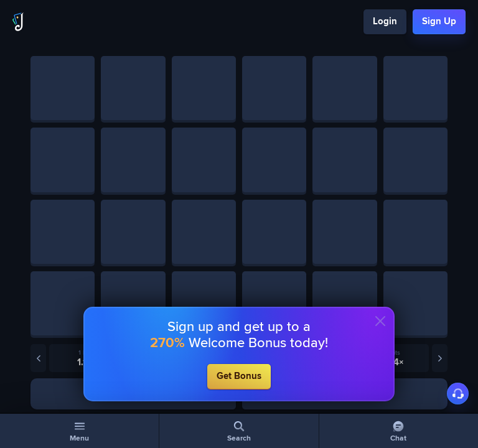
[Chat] (399, 431)
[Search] (239, 431)
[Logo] (18, 22)
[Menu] (79, 431)
